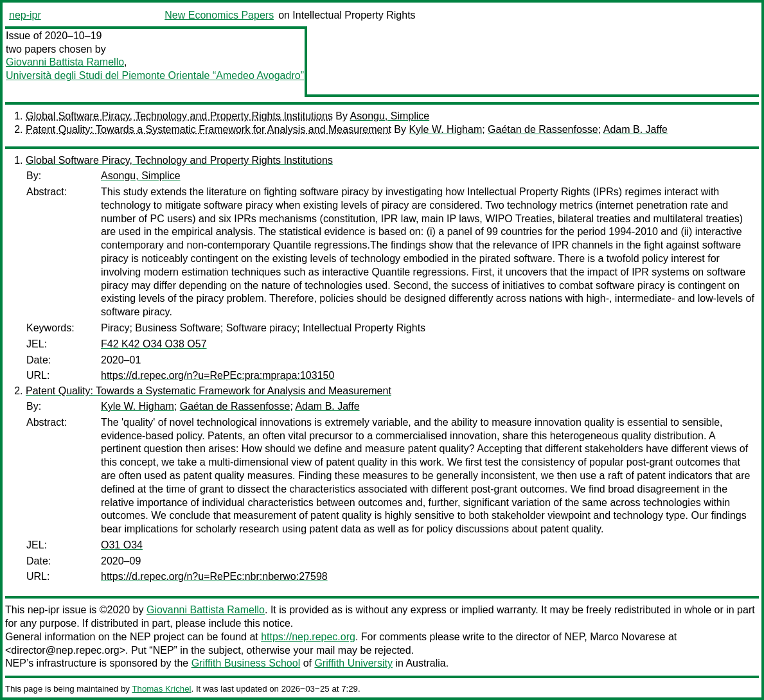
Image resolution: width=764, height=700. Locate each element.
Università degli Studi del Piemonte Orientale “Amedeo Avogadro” (155, 75)
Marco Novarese (627, 637)
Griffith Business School (246, 663)
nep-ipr (25, 15)
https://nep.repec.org (308, 637)
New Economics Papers (219, 15)
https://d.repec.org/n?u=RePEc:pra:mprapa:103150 (218, 375)
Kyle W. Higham (445, 129)
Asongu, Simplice (390, 116)
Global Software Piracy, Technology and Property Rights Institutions (179, 116)
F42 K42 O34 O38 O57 (154, 344)
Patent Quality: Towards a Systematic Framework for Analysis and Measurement (209, 129)
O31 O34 (122, 545)
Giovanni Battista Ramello (65, 62)
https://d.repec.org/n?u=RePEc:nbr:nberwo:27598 (214, 576)
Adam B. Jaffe (635, 129)
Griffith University (353, 663)
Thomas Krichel (161, 689)
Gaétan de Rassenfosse (543, 129)
